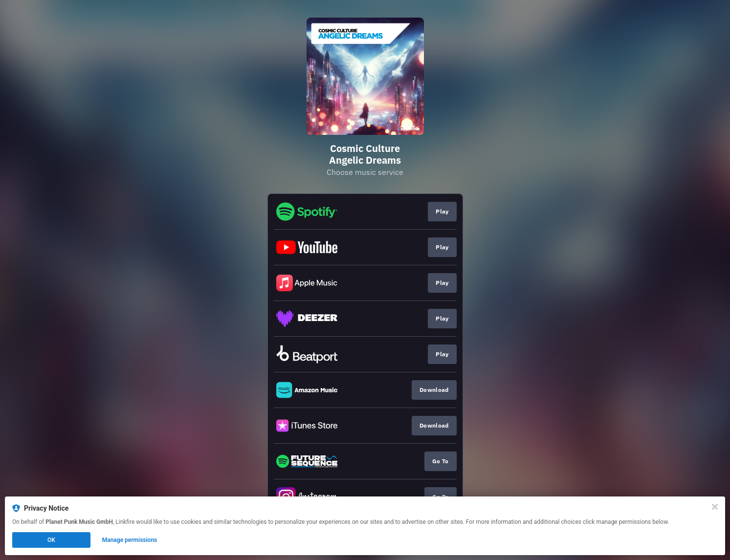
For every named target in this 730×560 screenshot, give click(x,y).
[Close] (715, 507)
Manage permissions (130, 540)
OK (51, 540)
